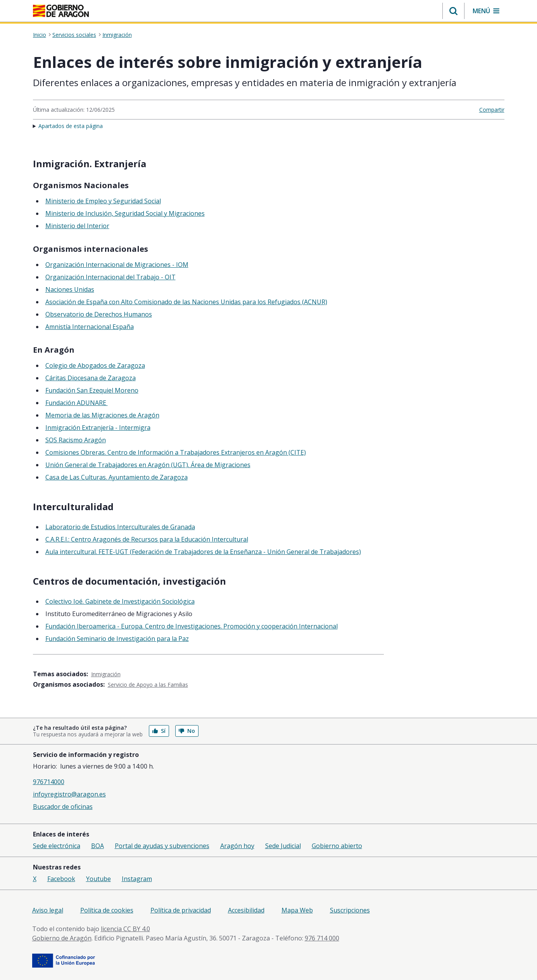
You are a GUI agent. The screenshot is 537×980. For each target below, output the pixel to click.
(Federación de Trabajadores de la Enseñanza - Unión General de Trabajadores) (245, 552)
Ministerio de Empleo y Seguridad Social (103, 201)
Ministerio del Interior (77, 226)
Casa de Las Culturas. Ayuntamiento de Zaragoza (117, 477)
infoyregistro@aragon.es (69, 794)
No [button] (187, 731)
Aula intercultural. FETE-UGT (87, 552)
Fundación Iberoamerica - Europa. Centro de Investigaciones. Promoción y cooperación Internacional (192, 626)
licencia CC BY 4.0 (125, 929)
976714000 (49, 782)
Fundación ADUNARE (77, 403)
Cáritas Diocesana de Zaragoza (91, 378)
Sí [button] (159, 731)
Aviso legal (48, 910)
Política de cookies (107, 910)
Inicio (40, 35)
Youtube (98, 879)
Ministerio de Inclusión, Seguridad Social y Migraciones (125, 213)
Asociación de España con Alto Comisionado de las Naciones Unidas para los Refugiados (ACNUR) (186, 302)
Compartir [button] (492, 110)
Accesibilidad (246, 910)
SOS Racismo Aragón (76, 440)
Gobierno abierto (337, 846)
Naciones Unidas (70, 289)
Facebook (61, 879)
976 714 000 (322, 938)
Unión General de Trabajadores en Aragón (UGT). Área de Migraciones (148, 465)
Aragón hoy (237, 846)
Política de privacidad (181, 910)
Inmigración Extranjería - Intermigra (98, 428)
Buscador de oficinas (63, 807)
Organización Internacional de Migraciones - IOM (117, 265)
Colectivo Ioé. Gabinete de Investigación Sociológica (120, 601)
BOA (98, 846)
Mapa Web (297, 910)
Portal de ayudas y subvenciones (162, 846)
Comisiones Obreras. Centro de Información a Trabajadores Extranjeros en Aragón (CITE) (176, 452)
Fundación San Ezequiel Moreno (92, 390)
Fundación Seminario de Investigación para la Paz (117, 639)
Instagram (137, 879)
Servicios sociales (74, 35)
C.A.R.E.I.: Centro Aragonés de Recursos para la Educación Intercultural (147, 539)
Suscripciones (350, 910)
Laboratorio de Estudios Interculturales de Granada (120, 527)
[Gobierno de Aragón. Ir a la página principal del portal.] (61, 11)
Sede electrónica (57, 846)
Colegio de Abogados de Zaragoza (95, 365)
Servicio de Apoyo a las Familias (148, 685)
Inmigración (117, 35)
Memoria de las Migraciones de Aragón (102, 415)
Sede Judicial (283, 846)
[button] (453, 11)
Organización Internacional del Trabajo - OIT (111, 277)
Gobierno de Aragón (62, 938)
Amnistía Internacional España (90, 327)
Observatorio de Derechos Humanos (99, 314)
